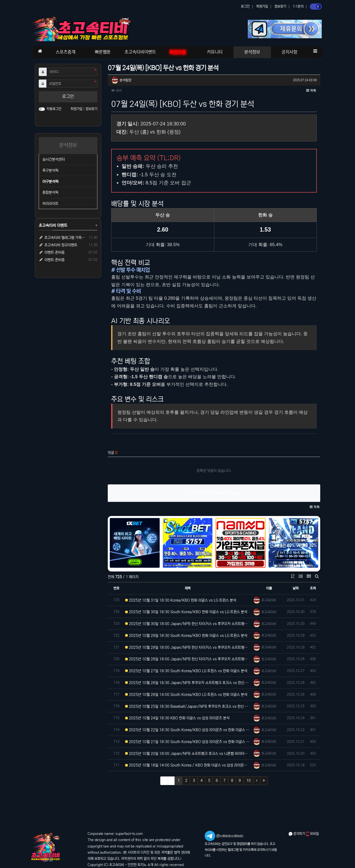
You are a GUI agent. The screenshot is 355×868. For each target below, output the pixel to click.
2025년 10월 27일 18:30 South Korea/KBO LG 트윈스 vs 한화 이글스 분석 (186, 671)
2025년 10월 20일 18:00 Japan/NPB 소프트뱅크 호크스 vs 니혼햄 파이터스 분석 (188, 754)
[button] (315, 51)
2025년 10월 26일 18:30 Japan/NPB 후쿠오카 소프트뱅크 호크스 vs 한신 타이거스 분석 (188, 683)
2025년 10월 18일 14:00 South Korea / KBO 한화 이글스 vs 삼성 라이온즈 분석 (188, 765)
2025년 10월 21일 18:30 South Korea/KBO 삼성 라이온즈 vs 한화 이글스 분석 (188, 742)
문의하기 (297, 834)
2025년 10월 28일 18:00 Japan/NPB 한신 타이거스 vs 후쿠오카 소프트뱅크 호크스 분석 (188, 659)
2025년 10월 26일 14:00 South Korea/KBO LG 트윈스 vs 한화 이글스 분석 (186, 695)
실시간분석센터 (54, 159)
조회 (313, 588)
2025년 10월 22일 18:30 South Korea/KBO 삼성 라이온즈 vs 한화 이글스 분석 (188, 730)
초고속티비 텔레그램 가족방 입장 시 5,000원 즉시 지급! (63, 238)
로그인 (245, 6)
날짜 (296, 588)
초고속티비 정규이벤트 (58, 245)
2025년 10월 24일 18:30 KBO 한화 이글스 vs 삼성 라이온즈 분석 (177, 718)
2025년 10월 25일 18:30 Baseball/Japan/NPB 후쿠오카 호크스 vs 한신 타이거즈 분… (188, 706)
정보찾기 (280, 6)
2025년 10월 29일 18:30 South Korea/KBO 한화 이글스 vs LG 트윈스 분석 (186, 636)
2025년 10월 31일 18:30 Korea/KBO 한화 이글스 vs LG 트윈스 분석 (181, 600)
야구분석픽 (50, 182)
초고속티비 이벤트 (53, 225)
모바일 (312, 834)
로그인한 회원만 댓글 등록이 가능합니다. (214, 493)
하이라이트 (50, 204)
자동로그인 (54, 109)
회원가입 (262, 6)
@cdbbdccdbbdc (230, 836)
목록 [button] (311, 91)
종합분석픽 (50, 192)
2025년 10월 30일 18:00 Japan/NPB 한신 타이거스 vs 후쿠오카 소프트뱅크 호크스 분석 (188, 624)
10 (248, 780)
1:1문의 (298, 6)
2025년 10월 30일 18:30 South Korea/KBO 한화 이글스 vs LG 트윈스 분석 (186, 612)
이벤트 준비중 (52, 252)
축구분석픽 (50, 170)
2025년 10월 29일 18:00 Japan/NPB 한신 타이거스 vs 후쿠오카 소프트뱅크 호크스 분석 (188, 647)
